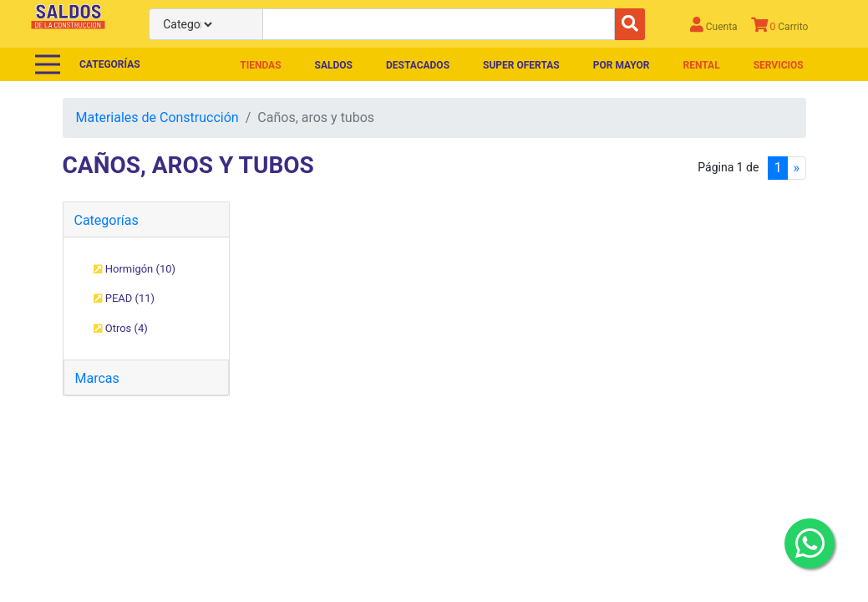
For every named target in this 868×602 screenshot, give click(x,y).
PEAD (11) (124, 298)
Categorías (107, 220)
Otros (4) (121, 328)
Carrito (780, 25)
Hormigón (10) (135, 269)
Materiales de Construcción (157, 117)
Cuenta (714, 25)
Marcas (97, 378)
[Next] (796, 168)
